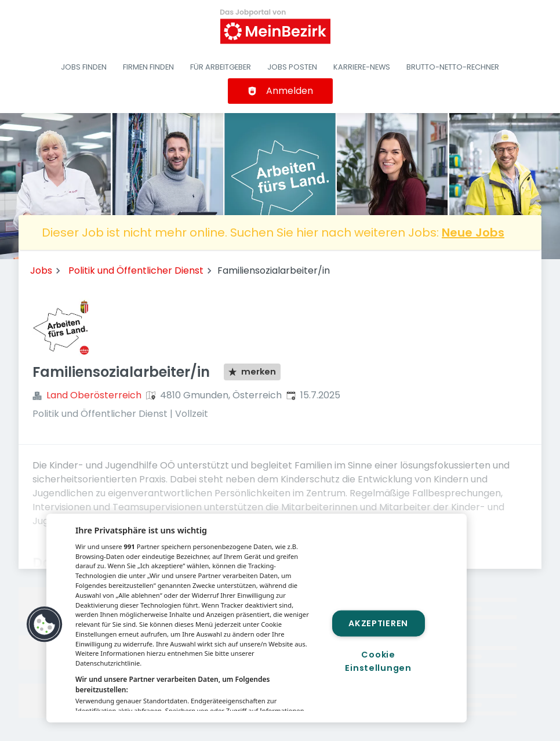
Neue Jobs (473, 233)
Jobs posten (292, 67)
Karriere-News (362, 67)
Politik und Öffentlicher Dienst (136, 270)
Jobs (41, 270)
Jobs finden (84, 67)
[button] (45, 624)
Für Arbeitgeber (221, 67)
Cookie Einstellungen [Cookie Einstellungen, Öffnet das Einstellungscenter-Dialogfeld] (378, 661)
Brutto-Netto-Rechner (453, 67)
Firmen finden (148, 67)
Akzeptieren (378, 623)
